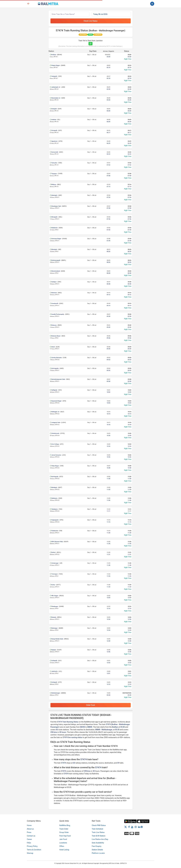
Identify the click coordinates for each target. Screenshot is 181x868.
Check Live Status (90, 21)
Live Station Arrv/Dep (100, 839)
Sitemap (30, 853)
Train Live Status (98, 832)
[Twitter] (126, 827)
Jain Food (63, 839)
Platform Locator (98, 853)
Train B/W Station (99, 836)
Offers (62, 846)
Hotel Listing (64, 850)
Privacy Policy (32, 846)
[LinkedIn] (139, 827)
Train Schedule (98, 829)
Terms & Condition (34, 850)
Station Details (97, 850)
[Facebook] (129, 827)
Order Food (90, 705)
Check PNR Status (99, 825)
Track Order (64, 829)
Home (29, 825)
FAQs (29, 843)
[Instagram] (136, 827)
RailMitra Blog (65, 825)
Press (29, 832)
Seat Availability (98, 843)
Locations (63, 843)
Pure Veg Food (65, 836)
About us (30, 829)
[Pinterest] (142, 827)
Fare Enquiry (97, 846)
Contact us (31, 836)
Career (29, 839)
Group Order (64, 832)
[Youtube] (132, 827)
